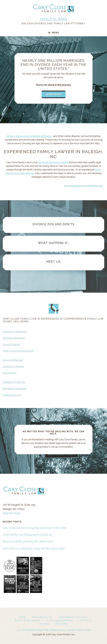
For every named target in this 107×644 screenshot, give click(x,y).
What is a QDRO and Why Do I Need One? (28, 542)
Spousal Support (11, 344)
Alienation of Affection (14, 382)
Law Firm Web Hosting (78, 630)
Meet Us (53, 262)
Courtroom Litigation (14, 367)
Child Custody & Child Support (18, 351)
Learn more (54, 94)
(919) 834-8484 (54, 19)
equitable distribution (41, 136)
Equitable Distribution (14, 338)
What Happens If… (54, 243)
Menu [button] (56, 33)
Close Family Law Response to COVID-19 (27, 535)
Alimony (11, 136)
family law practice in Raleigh (53, 162)
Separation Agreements (15, 332)
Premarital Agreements (15, 389)
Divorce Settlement (13, 360)
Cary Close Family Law (53, 8)
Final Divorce (9, 373)
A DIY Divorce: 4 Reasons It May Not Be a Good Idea (34, 548)
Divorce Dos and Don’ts (54, 224)
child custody (23, 136)
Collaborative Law (12, 395)
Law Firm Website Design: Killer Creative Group (41, 630)
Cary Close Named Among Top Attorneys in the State (34, 528)
